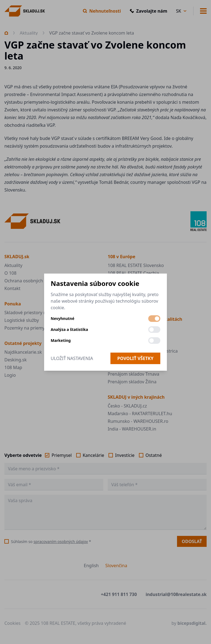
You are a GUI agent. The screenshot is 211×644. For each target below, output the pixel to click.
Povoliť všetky (135, 358)
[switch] (154, 319)
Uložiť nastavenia (72, 358)
